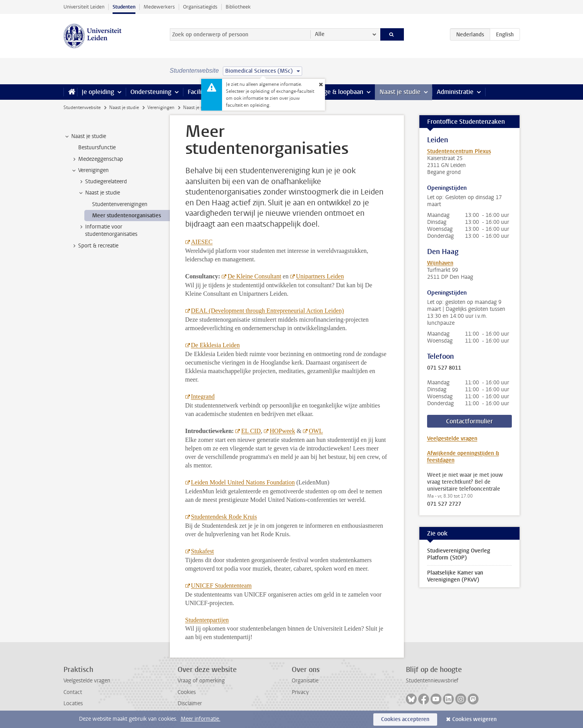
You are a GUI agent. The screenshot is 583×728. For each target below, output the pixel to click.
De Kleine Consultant (254, 276)
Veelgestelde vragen (452, 439)
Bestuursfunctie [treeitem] (97, 147)
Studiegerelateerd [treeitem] (102, 182)
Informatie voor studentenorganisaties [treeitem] (108, 230)
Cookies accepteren (405, 719)
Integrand (203, 396)
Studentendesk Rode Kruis (224, 517)
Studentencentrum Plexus (459, 151)
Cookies (187, 692)
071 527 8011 (444, 368)
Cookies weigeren (474, 719)
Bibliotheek (238, 7)
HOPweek (282, 431)
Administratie (455, 92)
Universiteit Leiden (84, 7)
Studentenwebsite (82, 107)
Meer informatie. (201, 719)
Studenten (124, 7)
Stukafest (203, 551)
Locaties (73, 703)
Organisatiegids (200, 7)
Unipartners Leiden (320, 276)
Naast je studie (400, 92)
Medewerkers (159, 7)
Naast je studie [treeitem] (85, 136)
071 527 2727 (444, 504)
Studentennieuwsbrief (432, 681)
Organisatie (305, 681)
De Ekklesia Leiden (215, 345)
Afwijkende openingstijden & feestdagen (463, 457)
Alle (320, 34)
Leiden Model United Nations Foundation (243, 482)
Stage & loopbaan (339, 92)
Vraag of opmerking (201, 681)
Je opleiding (98, 92)
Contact (73, 692)
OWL (316, 431)
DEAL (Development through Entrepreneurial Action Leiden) (268, 311)
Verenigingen (161, 107)
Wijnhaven (440, 263)
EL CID (251, 431)
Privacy (300, 692)
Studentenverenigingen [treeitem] (120, 204)
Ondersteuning (151, 92)
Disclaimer (190, 703)
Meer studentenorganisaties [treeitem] (127, 216)
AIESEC (202, 242)
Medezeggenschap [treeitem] (97, 159)
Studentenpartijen (207, 620)
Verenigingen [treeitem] (90, 170)
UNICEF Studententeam (221, 586)
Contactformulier (469, 421)
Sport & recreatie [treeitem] (95, 246)
